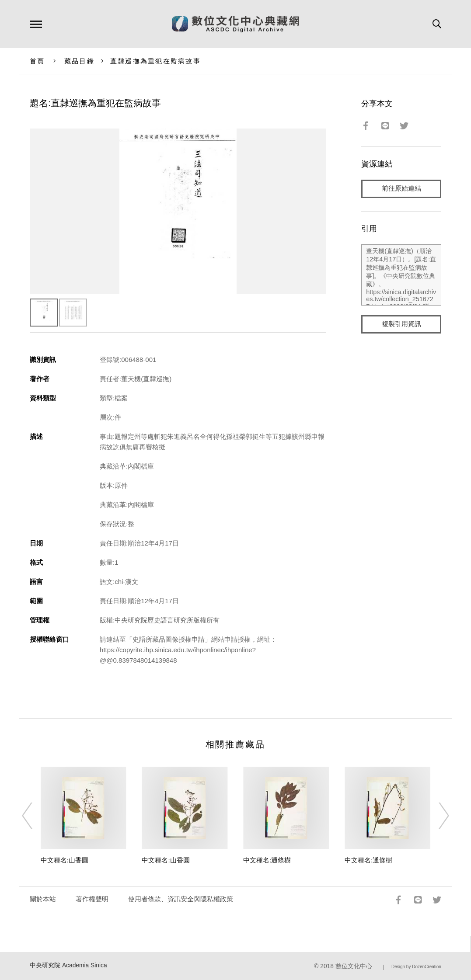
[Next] (436, 816)
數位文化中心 (354, 966)
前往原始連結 (401, 189)
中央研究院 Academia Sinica (68, 965)
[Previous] (35, 816)
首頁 (37, 61)
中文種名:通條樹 (267, 860)
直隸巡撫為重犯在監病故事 (155, 61)
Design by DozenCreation (416, 967)
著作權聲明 (92, 899)
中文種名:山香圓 (65, 860)
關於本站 (43, 899)
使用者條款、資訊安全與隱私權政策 (181, 899)
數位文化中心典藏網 (235, 24)
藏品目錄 (79, 61)
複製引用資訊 (401, 324)
